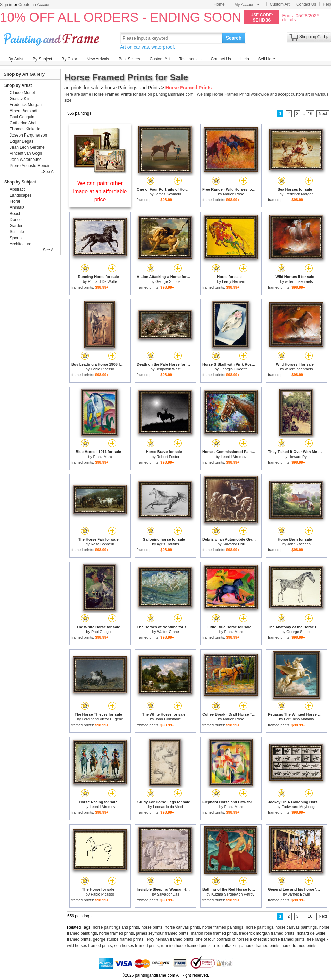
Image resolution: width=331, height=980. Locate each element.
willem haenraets (299, 281)
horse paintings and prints (116, 927)
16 (310, 114)
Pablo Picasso (102, 369)
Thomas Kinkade (25, 129)
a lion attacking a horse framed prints (246, 946)
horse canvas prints (182, 927)
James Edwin (299, 894)
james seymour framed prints (162, 933)
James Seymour (168, 194)
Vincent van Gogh (26, 153)
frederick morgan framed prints (267, 933)
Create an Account (35, 5)
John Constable (168, 719)
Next (323, 114)
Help (327, 4)
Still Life (17, 232)
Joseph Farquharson (28, 135)
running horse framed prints (186, 946)
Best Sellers (129, 59)
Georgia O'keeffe (234, 369)
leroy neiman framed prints (170, 939)
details (289, 19)
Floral (15, 201)
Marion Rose (233, 194)
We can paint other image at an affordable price (100, 191)
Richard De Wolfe (102, 281)
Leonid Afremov (233, 457)
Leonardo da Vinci (168, 807)
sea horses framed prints (136, 946)
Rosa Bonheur (102, 544)
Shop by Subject (20, 182)
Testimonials (190, 59)
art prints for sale (82, 88)
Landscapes (21, 195)
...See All (47, 172)
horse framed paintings (223, 927)
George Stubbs (168, 281)
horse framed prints (116, 933)
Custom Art (280, 4)
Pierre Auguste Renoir (30, 166)
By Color (69, 59)
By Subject (42, 59)
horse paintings (259, 927)
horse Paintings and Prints (132, 88)
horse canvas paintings (296, 927)
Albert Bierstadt (24, 111)
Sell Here (267, 59)
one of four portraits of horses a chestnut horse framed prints (250, 939)
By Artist (16, 59)
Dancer (16, 220)
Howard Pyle (299, 457)
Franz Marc (103, 457)
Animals (17, 207)
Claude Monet (22, 93)
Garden (17, 226)
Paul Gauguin (103, 632)
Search (234, 38)
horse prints (152, 927)
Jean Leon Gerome (27, 147)
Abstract (17, 189)
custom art (300, 94)
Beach (16, 214)
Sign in (6, 5)
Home (219, 4)
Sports (16, 238)
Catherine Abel (23, 123)
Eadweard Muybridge (299, 807)
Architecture (21, 244)
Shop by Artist (18, 85)
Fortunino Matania (299, 719)
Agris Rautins (168, 544)
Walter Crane (168, 632)
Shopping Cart (312, 37)
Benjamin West (168, 369)
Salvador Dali (234, 544)
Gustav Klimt (21, 99)
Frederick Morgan (299, 194)
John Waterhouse (26, 160)
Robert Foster (168, 457)
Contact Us (306, 4)
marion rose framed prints (214, 933)
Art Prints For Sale (52, 38)
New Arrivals (98, 59)
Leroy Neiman (233, 281)
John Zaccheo (299, 544)
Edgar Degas (22, 141)
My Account (247, 5)
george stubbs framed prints (118, 939)
